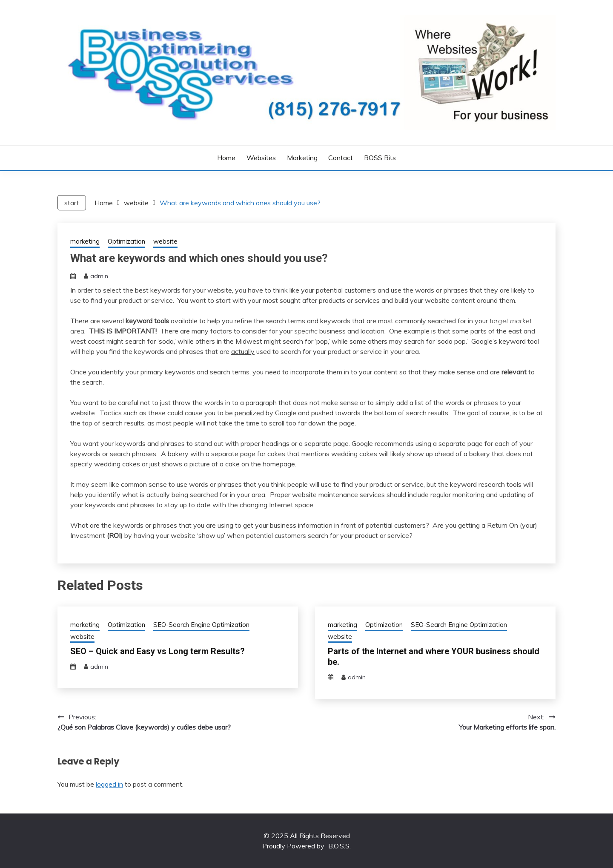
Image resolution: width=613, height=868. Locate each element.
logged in (109, 784)
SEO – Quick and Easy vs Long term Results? (158, 651)
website (165, 241)
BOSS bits (380, 158)
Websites (261, 158)
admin (99, 276)
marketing (85, 241)
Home (226, 158)
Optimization (126, 241)
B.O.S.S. (339, 846)
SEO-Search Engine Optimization (201, 625)
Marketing (302, 158)
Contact (341, 158)
